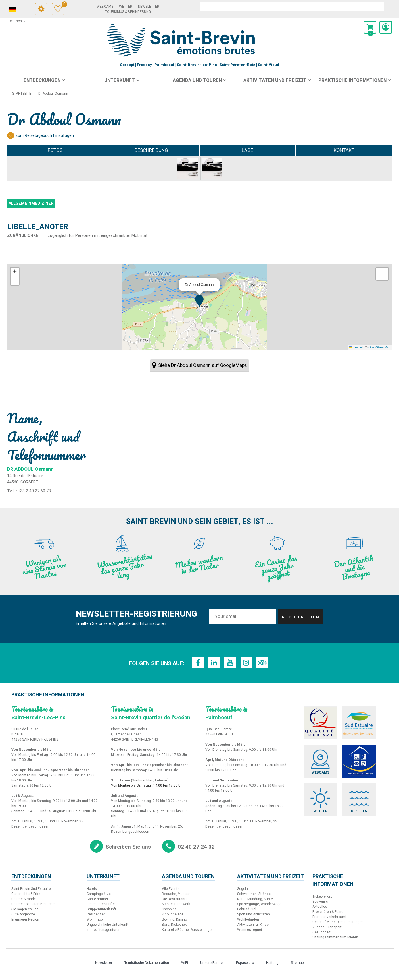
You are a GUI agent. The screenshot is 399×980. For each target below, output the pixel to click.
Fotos (55, 150)
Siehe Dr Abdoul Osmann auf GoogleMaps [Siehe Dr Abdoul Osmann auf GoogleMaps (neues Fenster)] (202, 365)
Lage (247, 150)
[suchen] (292, 6)
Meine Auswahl (63, 5)
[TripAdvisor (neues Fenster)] (264, 663)
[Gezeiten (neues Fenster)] (369, 812)
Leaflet (356, 347)
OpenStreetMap (379, 347)
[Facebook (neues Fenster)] (196, 663)
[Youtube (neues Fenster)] (230, 663)
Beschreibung (151, 150)
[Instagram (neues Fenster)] (247, 663)
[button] (370, 27)
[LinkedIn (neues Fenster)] (213, 663)
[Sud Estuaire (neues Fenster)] (369, 724)
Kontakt (344, 150)
